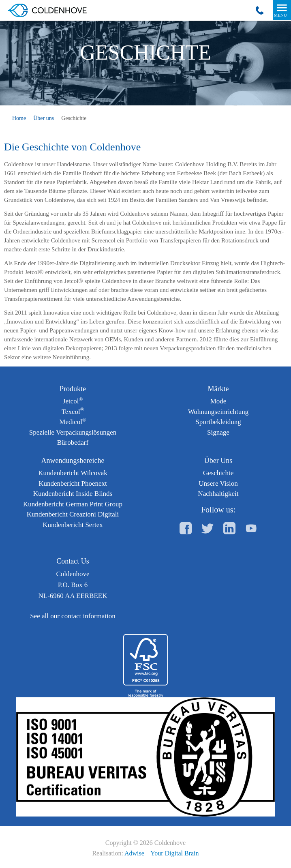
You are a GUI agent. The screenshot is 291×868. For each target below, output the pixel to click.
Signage (218, 432)
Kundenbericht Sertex (73, 525)
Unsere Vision (218, 483)
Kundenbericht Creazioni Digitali (73, 514)
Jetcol (73, 401)
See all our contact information (73, 616)
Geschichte (218, 473)
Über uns (44, 118)
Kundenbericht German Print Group (73, 504)
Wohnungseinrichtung (218, 412)
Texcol (73, 412)
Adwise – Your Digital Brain (162, 853)
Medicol (73, 422)
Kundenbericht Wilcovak (73, 473)
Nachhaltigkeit (218, 494)
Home (19, 118)
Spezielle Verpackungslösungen (73, 432)
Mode (218, 401)
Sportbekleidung (218, 422)
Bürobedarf (73, 443)
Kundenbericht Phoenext (73, 483)
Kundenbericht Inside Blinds (73, 494)
